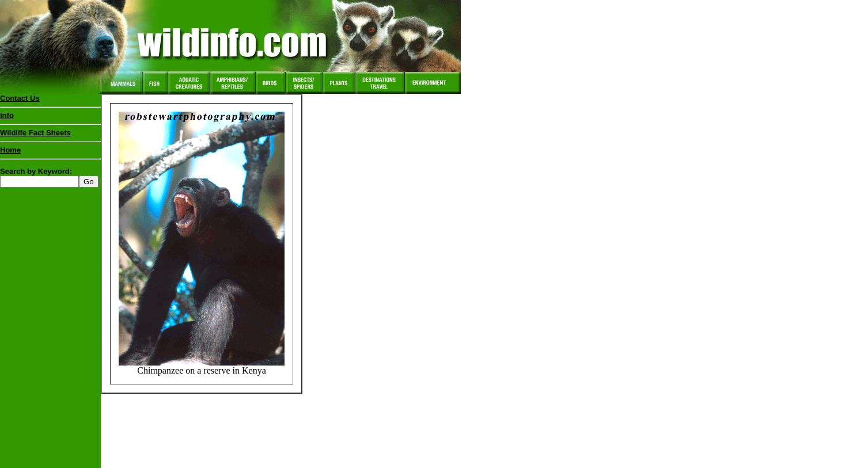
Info (7, 115)
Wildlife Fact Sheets (50, 135)
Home (10, 150)
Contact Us (20, 98)
